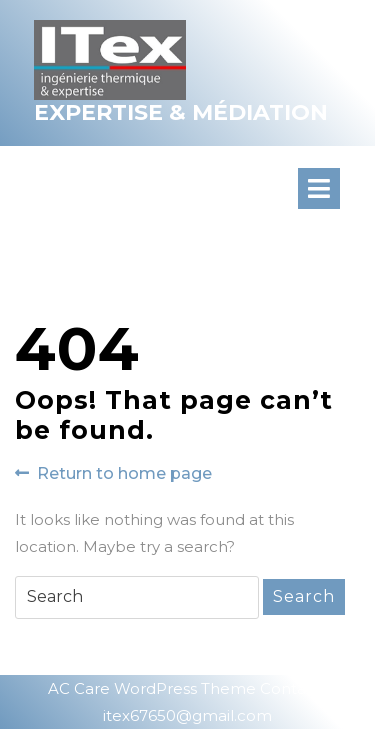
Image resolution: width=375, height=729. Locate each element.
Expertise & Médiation (181, 112)
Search (304, 596)
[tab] (336, 188)
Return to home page (113, 474)
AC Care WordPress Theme (152, 688)
